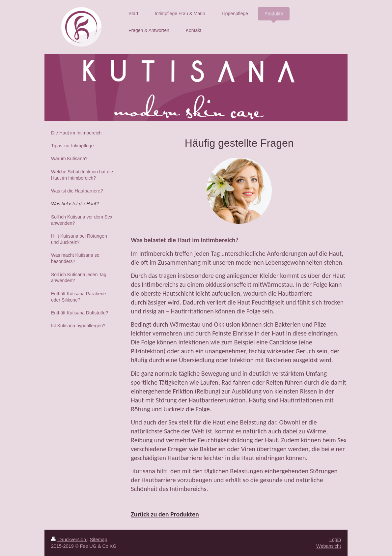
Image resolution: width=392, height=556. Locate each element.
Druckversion (69, 540)
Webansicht (329, 546)
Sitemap (99, 540)
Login (335, 540)
